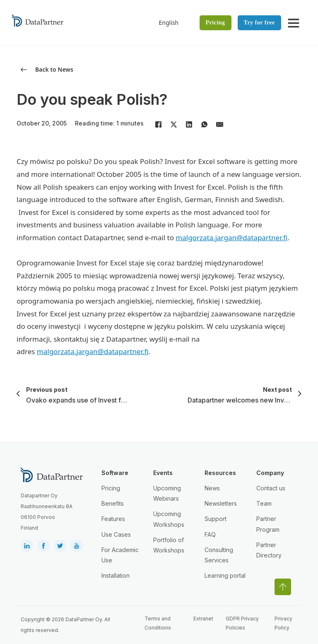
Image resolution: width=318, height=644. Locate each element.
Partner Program (268, 524)
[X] (173, 124)
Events (163, 473)
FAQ (210, 534)
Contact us (271, 488)
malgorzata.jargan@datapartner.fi (231, 238)
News (212, 488)
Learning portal (225, 575)
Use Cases (116, 534)
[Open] (294, 23)
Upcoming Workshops (169, 519)
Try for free (259, 23)
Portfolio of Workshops (169, 545)
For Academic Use (120, 555)
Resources (220, 473)
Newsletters (221, 503)
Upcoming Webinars (167, 493)
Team (264, 503)
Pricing (216, 23)
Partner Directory (269, 550)
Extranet (203, 619)
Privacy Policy (283, 623)
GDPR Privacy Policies (242, 623)
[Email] (219, 124)
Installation (116, 575)
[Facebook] (158, 124)
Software (115, 473)
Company (270, 473)
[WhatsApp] (204, 124)
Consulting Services (219, 555)
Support (216, 519)
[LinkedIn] (189, 124)
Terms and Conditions (158, 623)
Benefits (113, 503)
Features (113, 519)
